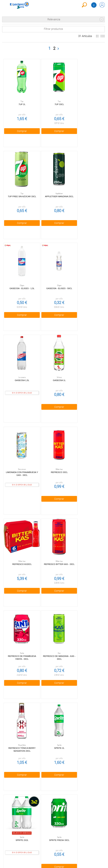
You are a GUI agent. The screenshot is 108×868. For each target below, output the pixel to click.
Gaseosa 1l (53, 276)
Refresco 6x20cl (20, 452)
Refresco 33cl (87, 364)
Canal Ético (12, 829)
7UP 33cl (53, 100)
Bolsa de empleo (38, 838)
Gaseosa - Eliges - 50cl (87, 188)
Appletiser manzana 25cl (20, 188)
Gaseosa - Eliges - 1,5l (53, 188)
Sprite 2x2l (20, 628)
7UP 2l (20, 100)
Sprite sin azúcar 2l (20, 716)
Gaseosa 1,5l (20, 276)
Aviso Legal (38, 821)
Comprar (20, 127)
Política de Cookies (38, 815)
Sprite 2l (87, 540)
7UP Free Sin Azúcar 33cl (87, 100)
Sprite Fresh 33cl (53, 628)
